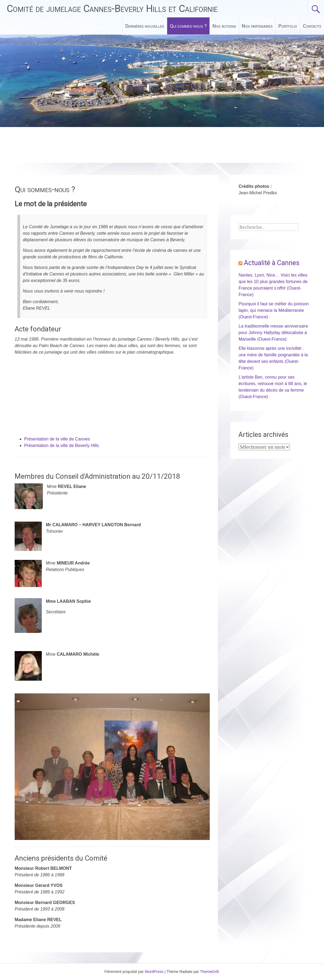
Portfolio (288, 26)
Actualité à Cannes (272, 263)
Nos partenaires (257, 26)
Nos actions (224, 26)
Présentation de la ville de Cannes (57, 439)
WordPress (154, 972)
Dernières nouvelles (145, 26)
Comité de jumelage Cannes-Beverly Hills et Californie (112, 9)
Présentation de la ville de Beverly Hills (62, 445)
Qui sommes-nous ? (188, 26)
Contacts (312, 26)
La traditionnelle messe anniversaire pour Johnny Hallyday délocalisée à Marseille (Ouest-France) (273, 333)
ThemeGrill (209, 972)
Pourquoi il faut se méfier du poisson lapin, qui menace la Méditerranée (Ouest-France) (274, 310)
